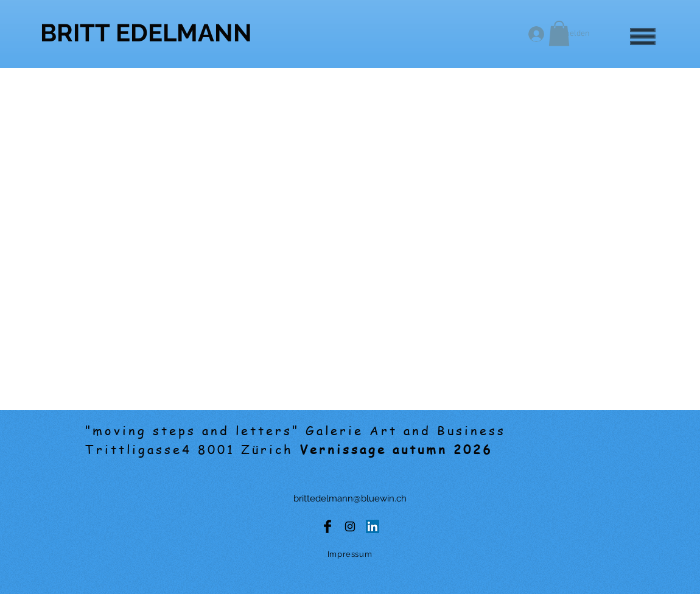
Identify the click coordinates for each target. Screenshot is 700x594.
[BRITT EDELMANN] (146, 33)
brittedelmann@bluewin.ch (350, 498)
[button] (643, 37)
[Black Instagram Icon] (350, 526)
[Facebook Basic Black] (327, 526)
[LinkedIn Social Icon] (373, 526)
